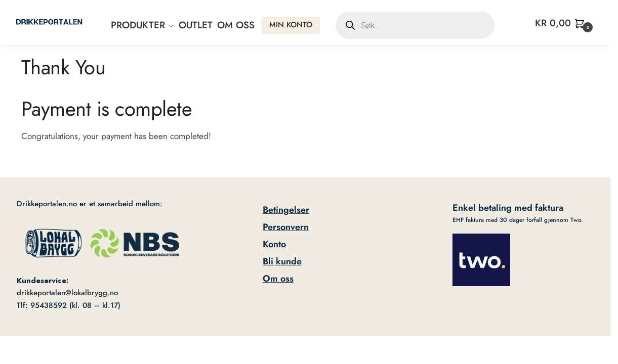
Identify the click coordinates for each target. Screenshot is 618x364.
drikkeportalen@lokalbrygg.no (67, 293)
